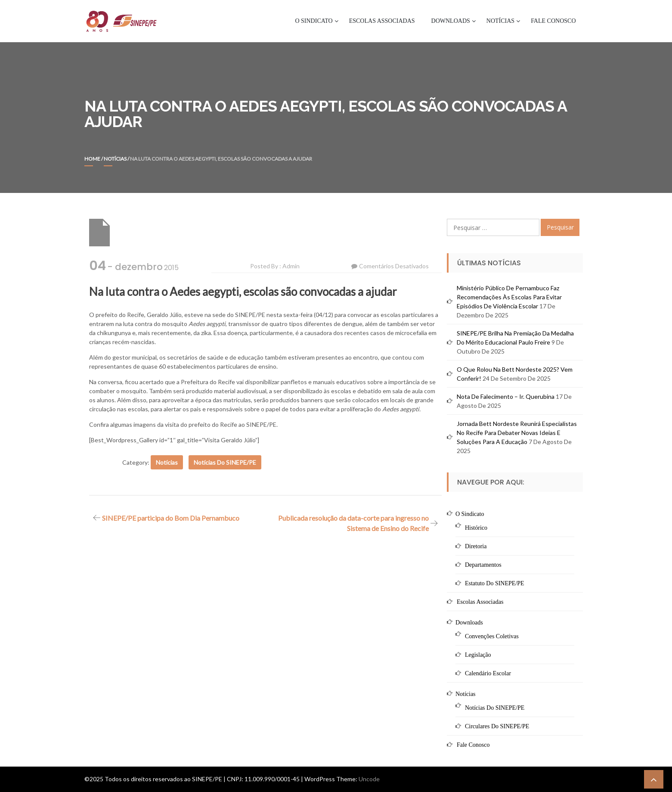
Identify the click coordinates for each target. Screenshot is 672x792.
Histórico (476, 528)
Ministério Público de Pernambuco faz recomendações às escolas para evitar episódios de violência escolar (509, 297)
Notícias (500, 21)
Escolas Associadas (382, 21)
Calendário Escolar (488, 673)
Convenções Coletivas (492, 636)
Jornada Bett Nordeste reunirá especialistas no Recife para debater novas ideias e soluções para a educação (517, 433)
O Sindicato (314, 21)
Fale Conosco (553, 21)
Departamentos (483, 565)
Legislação (478, 655)
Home (92, 159)
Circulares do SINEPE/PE (497, 726)
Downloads (451, 21)
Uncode (369, 779)
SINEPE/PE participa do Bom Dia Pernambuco (171, 518)
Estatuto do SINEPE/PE (495, 583)
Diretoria (476, 546)
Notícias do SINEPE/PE (225, 462)
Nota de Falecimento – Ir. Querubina (506, 396)
